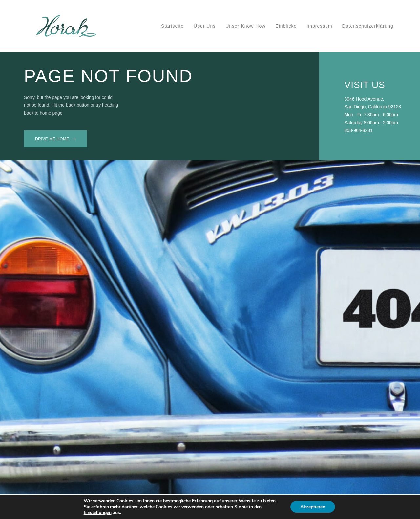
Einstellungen (98, 513)
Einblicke (286, 26)
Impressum (319, 26)
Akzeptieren (313, 507)
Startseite (172, 26)
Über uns (205, 26)
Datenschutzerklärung (368, 26)
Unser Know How (245, 26)
